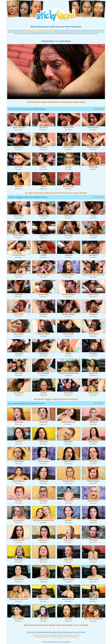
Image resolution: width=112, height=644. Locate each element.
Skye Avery (19, 560)
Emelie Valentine (19, 127)
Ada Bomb (93, 422)
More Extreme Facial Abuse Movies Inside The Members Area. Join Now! (56, 625)
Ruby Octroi (44, 579)
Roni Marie (68, 442)
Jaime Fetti (19, 373)
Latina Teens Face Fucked (70, 637)
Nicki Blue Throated (56, 637)
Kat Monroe (44, 422)
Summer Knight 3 (44, 334)
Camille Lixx (19, 147)
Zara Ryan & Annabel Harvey (44, 520)
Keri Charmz (68, 393)
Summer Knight (44, 373)
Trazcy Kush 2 (93, 334)
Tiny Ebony (93, 353)
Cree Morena (19, 314)
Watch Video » (19, 130)
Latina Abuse (50, 30)
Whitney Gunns (68, 186)
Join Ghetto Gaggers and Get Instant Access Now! (56, 399)
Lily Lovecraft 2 (19, 520)
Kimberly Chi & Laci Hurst (19, 599)
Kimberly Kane (44, 461)
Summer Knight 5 (44, 275)
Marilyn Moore (93, 501)
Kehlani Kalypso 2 (19, 481)
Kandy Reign (93, 167)
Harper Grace (44, 599)
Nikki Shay (19, 186)
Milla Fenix (93, 599)
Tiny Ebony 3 (44, 314)
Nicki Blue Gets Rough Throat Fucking (69, 635)
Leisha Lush (68, 216)
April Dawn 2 (44, 540)
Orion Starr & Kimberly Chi (93, 619)
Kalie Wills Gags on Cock (41, 637)
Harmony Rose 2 (19, 255)
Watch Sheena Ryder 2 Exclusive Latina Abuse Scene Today (56, 102)
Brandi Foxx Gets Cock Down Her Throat (44, 635)
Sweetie (44, 393)
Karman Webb (68, 334)
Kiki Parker (44, 501)
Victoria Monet (19, 540)
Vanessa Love (68, 127)
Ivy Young (93, 235)
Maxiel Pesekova (93, 147)
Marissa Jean (93, 442)
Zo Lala (93, 216)
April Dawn (44, 560)
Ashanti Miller (19, 216)
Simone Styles (93, 294)
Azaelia (68, 353)
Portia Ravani (19, 393)
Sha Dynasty (44, 216)
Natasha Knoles (68, 579)
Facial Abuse (29, 30)
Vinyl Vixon (93, 540)
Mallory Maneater (68, 422)
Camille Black (19, 619)
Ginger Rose (68, 560)
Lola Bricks (93, 314)
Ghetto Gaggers (38, 30)
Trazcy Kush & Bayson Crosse (93, 275)
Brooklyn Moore (68, 481)
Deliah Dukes (93, 579)
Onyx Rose (19, 167)
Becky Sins (44, 442)
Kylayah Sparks (19, 235)
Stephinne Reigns (68, 314)
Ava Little (19, 501)
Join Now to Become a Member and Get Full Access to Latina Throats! (56, 193)
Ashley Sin (68, 255)
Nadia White (93, 560)
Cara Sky (68, 167)
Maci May (93, 520)
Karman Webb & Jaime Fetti (68, 373)
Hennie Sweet (19, 334)
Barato (44, 186)
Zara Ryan (68, 520)
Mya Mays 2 (93, 255)
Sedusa (44, 167)
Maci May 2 (93, 461)
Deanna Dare (68, 147)
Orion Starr (44, 619)
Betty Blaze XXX (68, 599)
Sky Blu (44, 255)
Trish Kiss (19, 442)
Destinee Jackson (68, 294)
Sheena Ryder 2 (93, 127)
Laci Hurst (68, 619)
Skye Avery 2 (69, 540)
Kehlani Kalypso (93, 481)
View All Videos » (99, 109)
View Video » (68, 130)
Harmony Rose (44, 294)
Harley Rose (44, 481)
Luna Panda (68, 501)
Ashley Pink (93, 373)
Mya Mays (19, 294)
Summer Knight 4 (68, 275)
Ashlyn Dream (93, 393)
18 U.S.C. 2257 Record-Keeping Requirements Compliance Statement (56, 642)
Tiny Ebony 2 (44, 353)
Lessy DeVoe (19, 275)
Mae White (44, 127)
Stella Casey (19, 422)
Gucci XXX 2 (44, 235)
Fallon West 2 (68, 461)
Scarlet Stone (19, 579)
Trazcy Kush (19, 353)
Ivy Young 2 (68, 235)
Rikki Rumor (44, 147)
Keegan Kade (19, 461)
